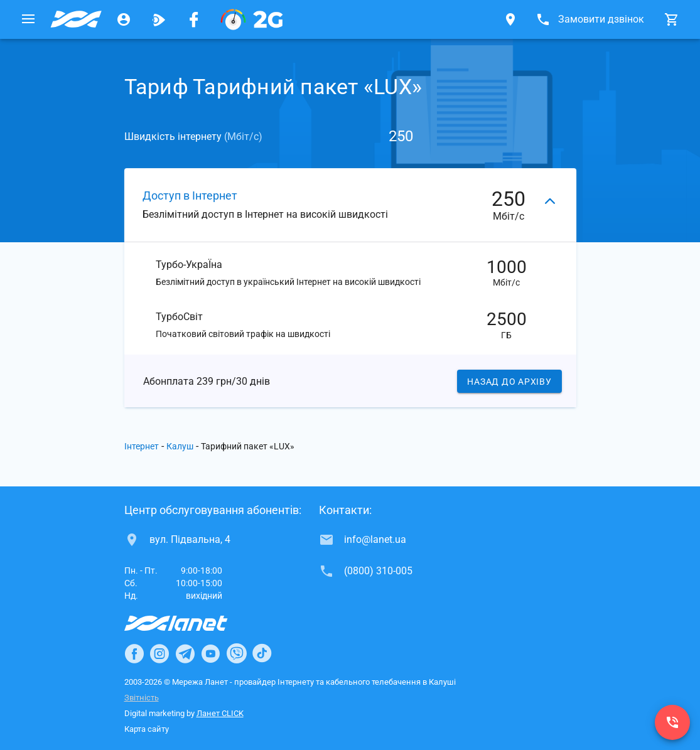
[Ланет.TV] (159, 19)
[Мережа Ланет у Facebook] (194, 19)
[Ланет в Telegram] (185, 653)
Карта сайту (147, 729)
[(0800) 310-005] (672, 722)
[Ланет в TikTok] (262, 653)
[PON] (252, 19)
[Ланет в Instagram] (159, 653)
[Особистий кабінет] (124, 19)
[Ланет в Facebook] (134, 653)
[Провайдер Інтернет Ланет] (191, 623)
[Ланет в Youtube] (210, 653)
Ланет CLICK (220, 713)
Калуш (180, 446)
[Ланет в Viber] (237, 653)
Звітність (142, 698)
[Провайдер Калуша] (76, 19)
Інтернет (142, 446)
